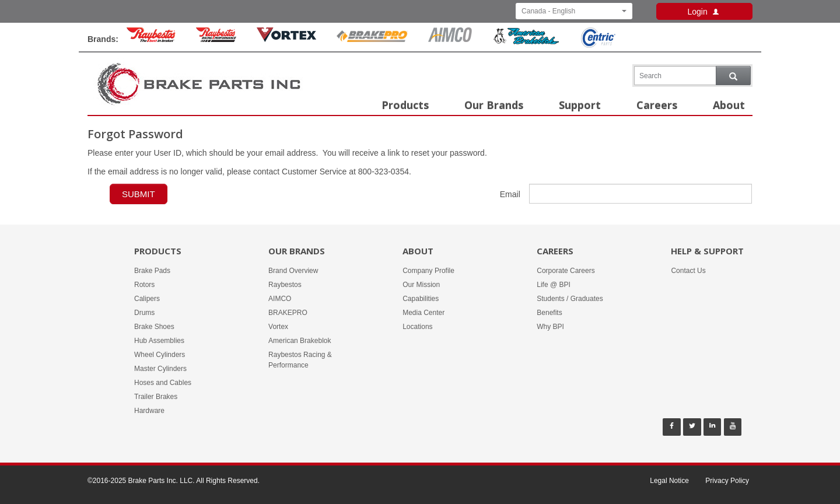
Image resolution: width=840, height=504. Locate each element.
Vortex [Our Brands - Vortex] (278, 327)
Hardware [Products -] (149, 411)
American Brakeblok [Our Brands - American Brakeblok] (300, 341)
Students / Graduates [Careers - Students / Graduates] (570, 299)
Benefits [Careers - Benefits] (549, 313)
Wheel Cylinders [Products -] (160, 355)
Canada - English (574, 11)
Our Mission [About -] (421, 285)
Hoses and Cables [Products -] (163, 383)
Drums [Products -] (144, 313)
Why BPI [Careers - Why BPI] (550, 327)
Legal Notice (669, 481)
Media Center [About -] (423, 313)
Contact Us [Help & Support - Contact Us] (688, 271)
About (729, 105)
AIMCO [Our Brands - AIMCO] (280, 299)
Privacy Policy (727, 481)
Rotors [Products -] (144, 285)
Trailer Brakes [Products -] (156, 397)
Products (405, 105)
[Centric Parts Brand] (597, 45)
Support (580, 105)
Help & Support (707, 251)
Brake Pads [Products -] (152, 271)
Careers (657, 105)
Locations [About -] (417, 327)
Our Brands (494, 105)
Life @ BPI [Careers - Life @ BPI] (554, 285)
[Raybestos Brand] (151, 39)
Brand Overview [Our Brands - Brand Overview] (293, 271)
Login (704, 12)
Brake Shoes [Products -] (154, 327)
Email (510, 194)
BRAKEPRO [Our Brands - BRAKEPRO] (288, 313)
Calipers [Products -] (147, 299)
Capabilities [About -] (421, 299)
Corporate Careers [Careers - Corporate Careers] (566, 271)
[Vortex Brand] (286, 39)
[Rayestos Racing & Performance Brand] (216, 39)
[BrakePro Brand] (372, 39)
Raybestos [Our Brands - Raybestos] (285, 285)
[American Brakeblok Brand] (526, 42)
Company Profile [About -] (428, 271)
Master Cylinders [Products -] (160, 369)
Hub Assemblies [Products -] (159, 341)
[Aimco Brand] (450, 39)
